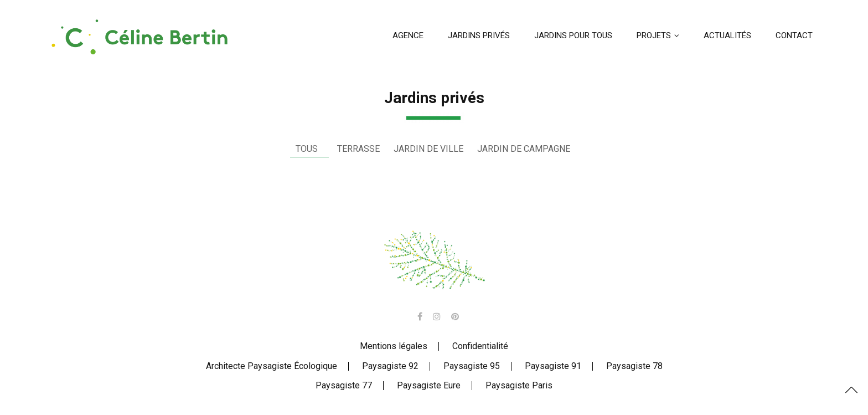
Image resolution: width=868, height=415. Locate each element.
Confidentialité (480, 346)
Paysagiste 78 (634, 366)
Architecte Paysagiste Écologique (272, 366)
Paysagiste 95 (472, 366)
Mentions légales (394, 346)
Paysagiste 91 (553, 366)
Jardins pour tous (573, 35)
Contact (794, 35)
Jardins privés (479, 35)
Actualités (727, 35)
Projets (654, 35)
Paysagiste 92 (390, 366)
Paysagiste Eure (429, 385)
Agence (408, 35)
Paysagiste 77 (344, 385)
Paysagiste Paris (519, 385)
